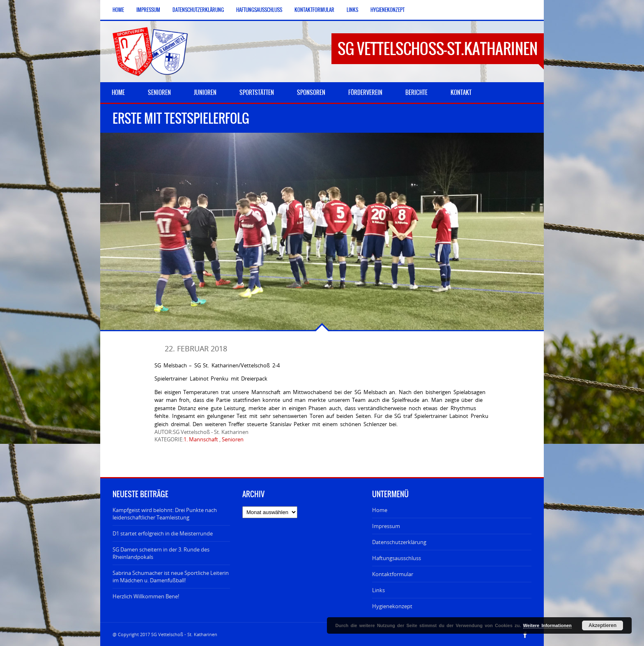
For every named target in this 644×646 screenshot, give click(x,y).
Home (118, 10)
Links (352, 10)
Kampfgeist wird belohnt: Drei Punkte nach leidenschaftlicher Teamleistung (165, 514)
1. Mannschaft (201, 439)
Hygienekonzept (388, 10)
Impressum (148, 10)
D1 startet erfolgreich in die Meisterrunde (163, 533)
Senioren (233, 439)
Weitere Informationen (547, 625)
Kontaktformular (314, 10)
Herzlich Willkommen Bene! (146, 596)
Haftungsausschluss (259, 10)
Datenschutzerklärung (198, 10)
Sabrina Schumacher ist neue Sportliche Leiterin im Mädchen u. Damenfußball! (171, 577)
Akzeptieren (603, 625)
